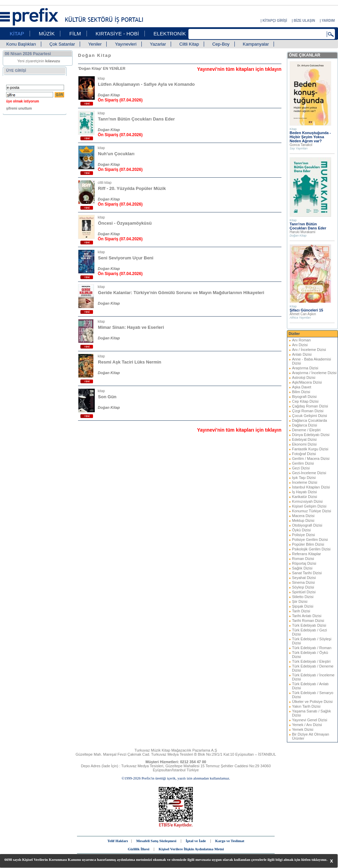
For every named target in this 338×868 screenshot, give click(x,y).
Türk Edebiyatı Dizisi (309, 625)
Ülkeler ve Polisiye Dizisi (312, 702)
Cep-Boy (221, 44)
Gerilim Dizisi (303, 463)
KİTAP (17, 34)
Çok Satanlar (62, 44)
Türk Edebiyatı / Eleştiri (311, 661)
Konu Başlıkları (21, 44)
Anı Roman (301, 340)
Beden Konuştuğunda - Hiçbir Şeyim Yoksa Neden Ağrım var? (310, 137)
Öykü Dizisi (301, 530)
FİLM (75, 34)
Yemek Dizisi (303, 729)
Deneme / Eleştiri (306, 430)
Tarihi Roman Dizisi (308, 621)
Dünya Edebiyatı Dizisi (311, 435)
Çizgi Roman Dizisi (308, 411)
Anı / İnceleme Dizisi (309, 350)
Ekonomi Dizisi (304, 444)
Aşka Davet (302, 387)
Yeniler (95, 44)
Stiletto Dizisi (303, 597)
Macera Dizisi (303, 516)
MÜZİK (47, 34)
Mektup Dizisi (303, 520)
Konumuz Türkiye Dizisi (312, 511)
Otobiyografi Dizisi (307, 525)
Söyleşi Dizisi (303, 587)
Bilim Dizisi (301, 392)
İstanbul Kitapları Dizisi (311, 487)
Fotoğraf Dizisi (304, 454)
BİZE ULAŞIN (304, 21)
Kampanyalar (256, 44)
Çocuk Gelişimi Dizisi (310, 416)
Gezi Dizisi (301, 468)
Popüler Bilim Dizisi (308, 544)
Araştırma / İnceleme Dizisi (314, 373)
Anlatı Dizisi (302, 354)
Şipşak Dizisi (303, 606)
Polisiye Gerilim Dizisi (310, 540)
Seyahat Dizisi (304, 578)
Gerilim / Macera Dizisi (311, 459)
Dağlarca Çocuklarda (310, 420)
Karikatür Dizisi (304, 497)
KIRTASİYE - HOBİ (117, 34)
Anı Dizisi (300, 345)
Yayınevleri (126, 44)
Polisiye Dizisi (303, 535)
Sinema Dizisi (303, 582)
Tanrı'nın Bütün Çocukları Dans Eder (308, 226)
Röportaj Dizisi (304, 563)
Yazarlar (158, 44)
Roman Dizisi (303, 559)
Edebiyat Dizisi (304, 439)
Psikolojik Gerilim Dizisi (311, 549)
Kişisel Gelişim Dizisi (309, 506)
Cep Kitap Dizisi (305, 401)
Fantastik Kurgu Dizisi (310, 449)
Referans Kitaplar (306, 554)
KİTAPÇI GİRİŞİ (275, 21)
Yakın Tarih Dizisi (306, 706)
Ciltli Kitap (189, 44)
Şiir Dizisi (300, 601)
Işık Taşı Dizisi (304, 478)
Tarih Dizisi (301, 611)
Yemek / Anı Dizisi (307, 725)
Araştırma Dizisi (305, 368)
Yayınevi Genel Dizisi (310, 720)
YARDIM (328, 21)
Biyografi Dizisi (304, 397)
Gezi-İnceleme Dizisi (309, 473)
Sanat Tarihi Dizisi (307, 573)
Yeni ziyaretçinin (39, 61)
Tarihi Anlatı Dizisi (307, 616)
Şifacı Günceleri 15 (306, 310)
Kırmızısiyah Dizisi (307, 501)
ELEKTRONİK (170, 34)
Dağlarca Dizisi (304, 425)
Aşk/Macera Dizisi (307, 382)
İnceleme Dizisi (305, 482)
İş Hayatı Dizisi (304, 492)
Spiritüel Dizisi (304, 592)
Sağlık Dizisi (302, 568)
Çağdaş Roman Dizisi (310, 406)
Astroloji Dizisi (304, 377)
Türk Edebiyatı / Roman (312, 648)
